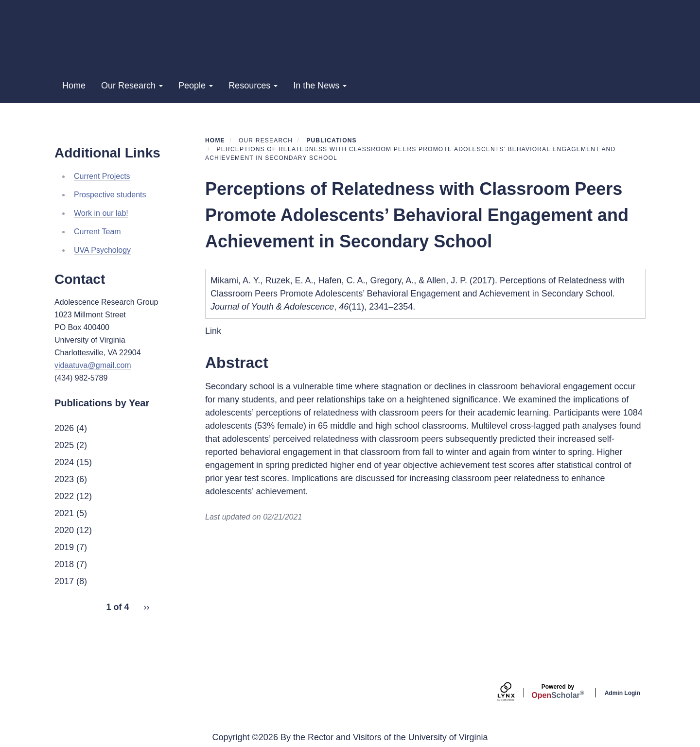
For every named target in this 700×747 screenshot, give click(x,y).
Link (213, 331)
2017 (64, 581)
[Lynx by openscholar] (514, 693)
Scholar (558, 692)
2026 (64, 428)
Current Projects (102, 176)
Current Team (97, 232)
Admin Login (622, 693)
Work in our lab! (101, 213)
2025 (64, 445)
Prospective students (110, 195)
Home (74, 86)
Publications (332, 140)
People (196, 86)
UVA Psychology (102, 250)
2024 (64, 462)
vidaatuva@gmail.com (93, 365)
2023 (64, 479)
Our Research (132, 86)
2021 (64, 513)
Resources (253, 86)
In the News (320, 86)
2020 (64, 530)
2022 (64, 496)
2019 (64, 547)
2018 (64, 564)
